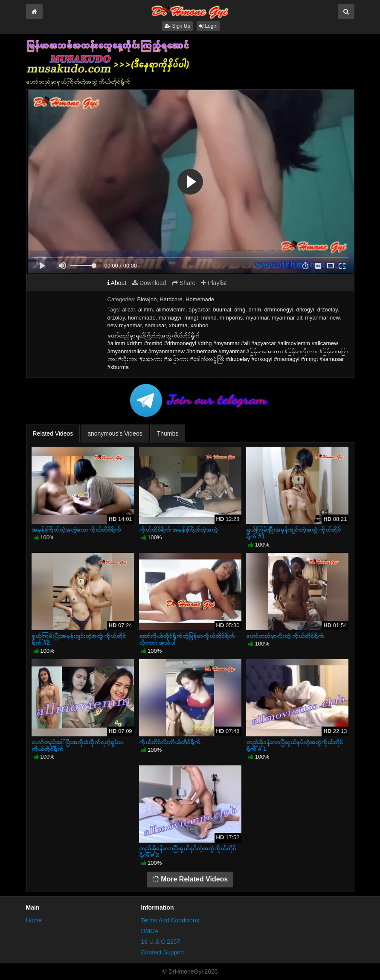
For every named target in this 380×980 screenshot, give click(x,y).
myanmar (257, 318)
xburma (178, 325)
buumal (222, 310)
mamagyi (170, 318)
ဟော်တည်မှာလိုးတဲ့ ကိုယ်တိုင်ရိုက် (285, 636)
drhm (255, 310)
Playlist (214, 283)
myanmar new (322, 318)
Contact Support (162, 952)
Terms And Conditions (170, 920)
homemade (142, 318)
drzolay (116, 318)
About (117, 283)
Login (208, 26)
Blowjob (147, 299)
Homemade (200, 299)
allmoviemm (171, 310)
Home (34, 920)
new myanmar (125, 325)
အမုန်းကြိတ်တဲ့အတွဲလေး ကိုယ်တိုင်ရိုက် (77, 529)
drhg (240, 310)
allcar (128, 310)
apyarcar (199, 310)
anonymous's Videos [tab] (115, 433)
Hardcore (171, 299)
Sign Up (177, 26)
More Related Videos (190, 879)
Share (184, 283)
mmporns (231, 318)
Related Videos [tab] (53, 433)
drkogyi (305, 310)
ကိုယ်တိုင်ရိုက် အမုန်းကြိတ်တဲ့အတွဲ (178, 529)
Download (149, 283)
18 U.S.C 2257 (160, 942)
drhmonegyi (278, 310)
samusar (155, 325)
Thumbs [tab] (168, 433)
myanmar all (287, 318)
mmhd (209, 318)
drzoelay (328, 310)
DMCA (149, 931)
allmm (146, 310)
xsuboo (200, 325)
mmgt (191, 318)
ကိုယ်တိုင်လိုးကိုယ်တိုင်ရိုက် (170, 742)
